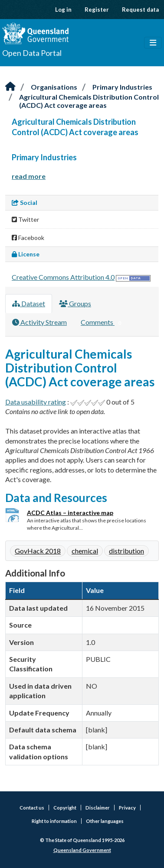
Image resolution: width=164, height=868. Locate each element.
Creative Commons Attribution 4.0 (63, 277)
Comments (103, 323)
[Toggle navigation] (153, 43)
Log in (63, 10)
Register (97, 10)
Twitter (25, 219)
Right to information (54, 821)
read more (29, 176)
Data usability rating (36, 402)
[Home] (10, 87)
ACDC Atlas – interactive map (70, 513)
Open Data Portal (32, 53)
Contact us (32, 808)
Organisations (54, 87)
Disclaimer (98, 808)
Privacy (127, 808)
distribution (126, 551)
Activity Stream (39, 322)
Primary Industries (122, 87)
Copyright (65, 808)
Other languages (105, 821)
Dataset (29, 303)
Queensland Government (82, 850)
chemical (85, 551)
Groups (75, 303)
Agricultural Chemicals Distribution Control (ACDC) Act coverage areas (89, 101)
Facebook (28, 238)
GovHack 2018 (38, 551)
